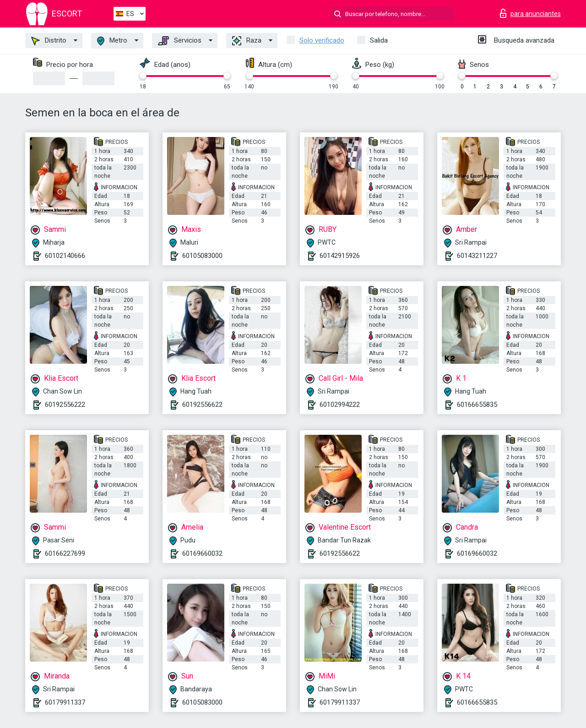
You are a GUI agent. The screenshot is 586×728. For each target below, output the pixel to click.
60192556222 (65, 405)
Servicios (180, 41)
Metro (112, 41)
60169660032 (202, 553)
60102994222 (340, 405)
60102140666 (65, 256)
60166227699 (65, 553)
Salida (379, 40)
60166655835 (477, 405)
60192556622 (202, 405)
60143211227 (477, 256)
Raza (247, 41)
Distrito (49, 41)
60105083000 (202, 256)
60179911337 (65, 702)
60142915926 (340, 256)
